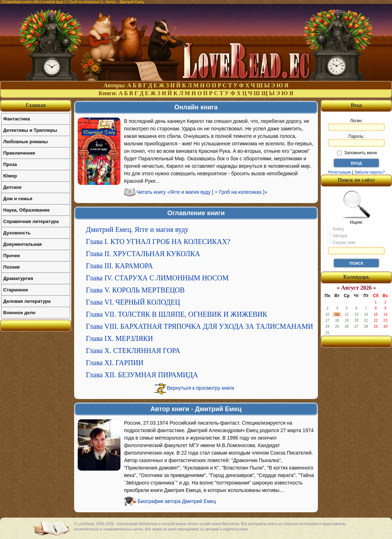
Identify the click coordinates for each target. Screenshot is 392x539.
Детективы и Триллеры (30, 130)
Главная (36, 105)
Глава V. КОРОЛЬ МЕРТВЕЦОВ (135, 290)
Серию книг (341, 242)
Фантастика (17, 119)
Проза (10, 164)
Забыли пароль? (370, 172)
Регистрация (339, 172)
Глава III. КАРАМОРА (119, 266)
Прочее (12, 256)
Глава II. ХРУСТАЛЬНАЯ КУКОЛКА (143, 254)
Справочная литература (31, 221)
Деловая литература (27, 301)
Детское (12, 187)
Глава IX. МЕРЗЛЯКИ (119, 338)
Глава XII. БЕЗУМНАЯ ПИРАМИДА (142, 375)
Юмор (10, 176)
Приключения (19, 153)
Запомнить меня (357, 153)
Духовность (17, 233)
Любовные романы (25, 142)
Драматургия (18, 278)
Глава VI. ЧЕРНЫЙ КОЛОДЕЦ (133, 302)
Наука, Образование (26, 210)
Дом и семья (18, 199)
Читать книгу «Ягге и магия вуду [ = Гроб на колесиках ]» (202, 192)
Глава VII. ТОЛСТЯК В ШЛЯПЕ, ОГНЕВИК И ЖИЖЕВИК (177, 314)
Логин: (356, 125)
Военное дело (19, 313)
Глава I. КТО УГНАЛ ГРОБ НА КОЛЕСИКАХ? (158, 242)
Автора (337, 235)
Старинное (16, 290)
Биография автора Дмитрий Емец (177, 501)
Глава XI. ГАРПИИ (115, 363)
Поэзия (11, 267)
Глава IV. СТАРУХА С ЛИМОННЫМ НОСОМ (157, 278)
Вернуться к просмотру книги (200, 388)
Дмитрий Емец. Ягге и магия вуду (137, 229)
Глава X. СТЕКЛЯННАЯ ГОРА (133, 351)
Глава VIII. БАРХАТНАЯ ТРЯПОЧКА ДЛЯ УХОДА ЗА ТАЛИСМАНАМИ (199, 326)
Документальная (22, 244)
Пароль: (356, 140)
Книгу (336, 229)
